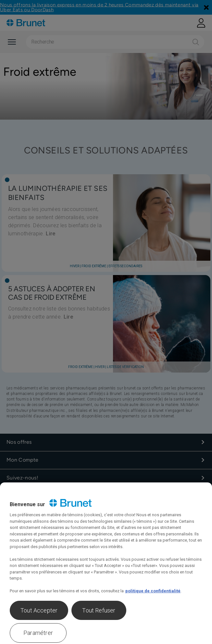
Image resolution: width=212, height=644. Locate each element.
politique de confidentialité (153, 591)
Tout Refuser (99, 610)
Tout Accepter (39, 610)
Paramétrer (38, 633)
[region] (106, 563)
